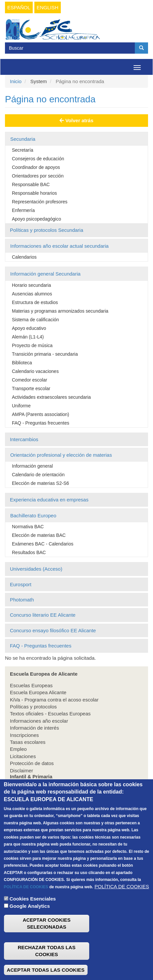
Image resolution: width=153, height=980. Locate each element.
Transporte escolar (31, 388)
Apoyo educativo (29, 328)
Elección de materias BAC (39, 535)
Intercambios (24, 439)
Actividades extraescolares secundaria (51, 397)
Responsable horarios (34, 193)
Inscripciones (24, 735)
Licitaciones (23, 756)
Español (19, 7)
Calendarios (24, 257)
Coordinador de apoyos (36, 167)
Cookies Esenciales (33, 915)
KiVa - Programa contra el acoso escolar (54, 700)
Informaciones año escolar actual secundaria (59, 246)
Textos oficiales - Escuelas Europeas (50, 714)
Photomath (22, 600)
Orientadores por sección (38, 176)
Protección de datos (32, 763)
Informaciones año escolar (39, 721)
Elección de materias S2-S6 (40, 483)
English (48, 7)
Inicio (16, 81)
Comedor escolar (30, 380)
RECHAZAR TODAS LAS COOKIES (47, 967)
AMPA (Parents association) (40, 414)
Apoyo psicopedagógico (37, 219)
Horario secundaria (31, 285)
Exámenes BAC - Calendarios (43, 544)
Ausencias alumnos (32, 294)
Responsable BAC (31, 184)
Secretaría (23, 150)
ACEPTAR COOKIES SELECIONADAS (47, 940)
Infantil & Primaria (29, 788)
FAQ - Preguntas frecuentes (41, 423)
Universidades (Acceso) (36, 569)
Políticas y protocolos (33, 707)
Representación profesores (40, 202)
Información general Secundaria (45, 274)
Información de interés (34, 728)
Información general (32, 466)
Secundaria (23, 139)
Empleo (18, 749)
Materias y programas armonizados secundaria (60, 311)
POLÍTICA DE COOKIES (26, 903)
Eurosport (21, 584)
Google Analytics (30, 922)
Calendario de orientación (38, 475)
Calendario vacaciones (35, 371)
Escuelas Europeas (31, 685)
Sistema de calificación (35, 320)
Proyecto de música (32, 345)
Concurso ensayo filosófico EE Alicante (53, 630)
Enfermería (23, 210)
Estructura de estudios (35, 302)
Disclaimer (21, 771)
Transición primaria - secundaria (45, 354)
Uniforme (21, 406)
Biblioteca (22, 363)
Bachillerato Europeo (33, 516)
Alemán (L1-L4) (28, 337)
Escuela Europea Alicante (38, 692)
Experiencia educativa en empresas (49, 500)
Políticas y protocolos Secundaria (47, 230)
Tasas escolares (28, 742)
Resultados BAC (29, 552)
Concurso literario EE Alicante (43, 615)
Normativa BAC (28, 527)
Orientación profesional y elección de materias (61, 455)
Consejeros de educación (38, 159)
